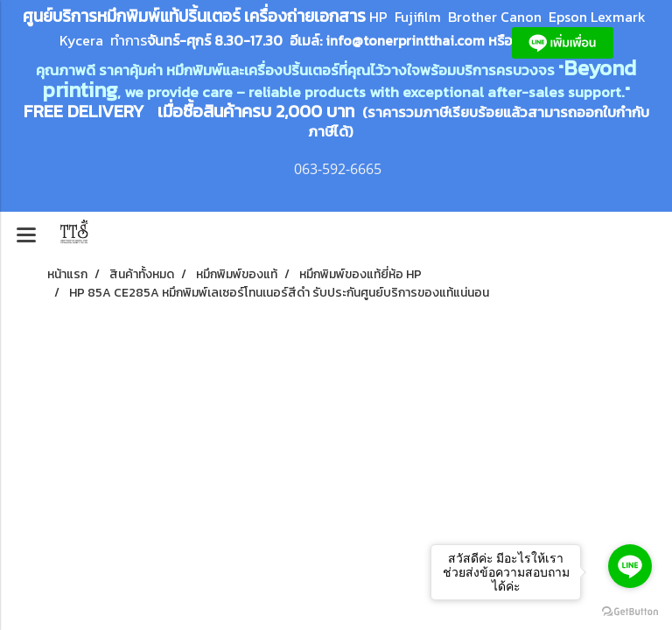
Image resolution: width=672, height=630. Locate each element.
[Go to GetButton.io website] (630, 612)
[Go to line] (630, 566)
